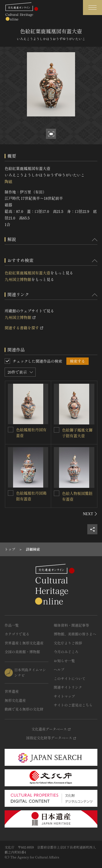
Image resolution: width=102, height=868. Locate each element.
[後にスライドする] (90, 514)
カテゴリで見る (17, 634)
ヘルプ (59, 669)
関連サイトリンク (68, 687)
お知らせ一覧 (64, 661)
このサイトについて (70, 678)
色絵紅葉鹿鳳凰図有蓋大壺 (27, 273)
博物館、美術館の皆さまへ (75, 634)
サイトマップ (64, 696)
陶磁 (8, 181)
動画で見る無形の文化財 (24, 709)
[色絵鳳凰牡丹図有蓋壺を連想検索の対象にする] (11, 430)
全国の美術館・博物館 (22, 652)
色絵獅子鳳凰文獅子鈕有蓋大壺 (77, 433)
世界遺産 (12, 691)
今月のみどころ (66, 652)
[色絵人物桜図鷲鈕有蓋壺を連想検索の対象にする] (57, 493)
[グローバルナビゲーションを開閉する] (92, 8)
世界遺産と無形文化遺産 (24, 643)
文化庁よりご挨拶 (68, 643)
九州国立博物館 (18, 279)
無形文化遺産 (15, 700)
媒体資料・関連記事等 (72, 625)
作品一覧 (12, 625)
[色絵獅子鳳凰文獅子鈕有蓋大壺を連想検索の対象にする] (57, 430)
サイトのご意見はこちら (73, 705)
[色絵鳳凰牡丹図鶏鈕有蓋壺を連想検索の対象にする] (11, 493)
